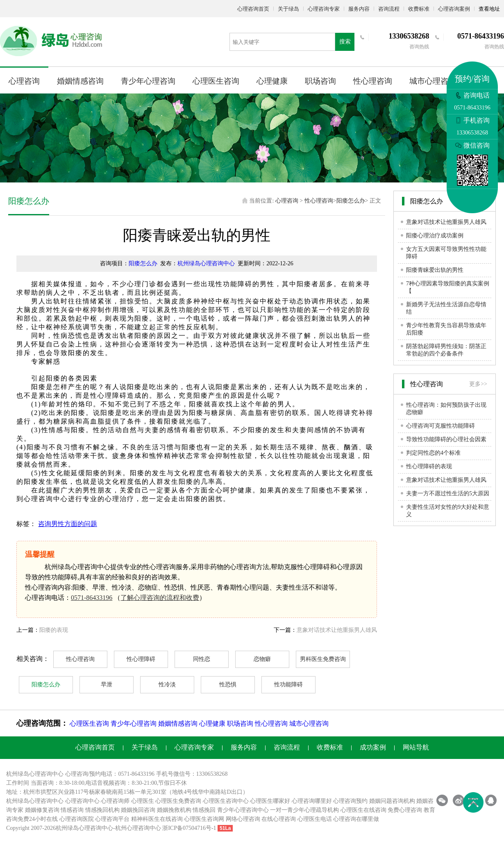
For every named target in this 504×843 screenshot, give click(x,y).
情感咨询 (72, 810)
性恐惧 (228, 685)
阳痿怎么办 (351, 201)
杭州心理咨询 (132, 828)
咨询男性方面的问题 (68, 524)
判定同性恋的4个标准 (433, 453)
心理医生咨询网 (204, 819)
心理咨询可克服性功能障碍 (440, 426)
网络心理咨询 (243, 819)
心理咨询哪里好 (312, 801)
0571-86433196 (92, 598)
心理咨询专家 (324, 9)
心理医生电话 (315, 819)
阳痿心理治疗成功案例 (435, 236)
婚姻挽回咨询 (138, 810)
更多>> (478, 384)
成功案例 (373, 747)
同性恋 (202, 659)
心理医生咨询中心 (226, 801)
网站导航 (416, 747)
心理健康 (272, 81)
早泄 (107, 685)
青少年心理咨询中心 (243, 810)
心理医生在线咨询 (363, 810)
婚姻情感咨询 (80, 81)
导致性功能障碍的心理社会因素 (446, 439)
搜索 (345, 42)
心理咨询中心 (82, 801)
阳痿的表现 (54, 630)
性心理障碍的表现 (429, 466)
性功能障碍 (288, 685)
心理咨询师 (115, 801)
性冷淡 (167, 685)
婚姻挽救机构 (174, 810)
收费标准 (419, 9)
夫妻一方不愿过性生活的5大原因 (448, 493)
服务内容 (359, 9)
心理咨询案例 (454, 9)
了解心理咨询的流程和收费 (160, 598)
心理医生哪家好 (270, 801)
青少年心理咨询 (148, 81)
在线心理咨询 (279, 819)
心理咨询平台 (112, 819)
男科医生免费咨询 (323, 659)
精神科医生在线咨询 (157, 819)
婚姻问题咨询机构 (392, 801)
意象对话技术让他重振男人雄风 (337, 630)
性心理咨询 (373, 81)
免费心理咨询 (405, 810)
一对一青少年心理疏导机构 (304, 810)
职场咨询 (320, 81)
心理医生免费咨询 (178, 801)
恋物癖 (262, 659)
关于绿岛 (288, 9)
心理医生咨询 (216, 81)
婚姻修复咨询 (42, 810)
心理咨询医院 (77, 819)
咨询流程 (389, 9)
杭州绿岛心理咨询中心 (206, 263)
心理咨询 (24, 81)
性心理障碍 (141, 659)
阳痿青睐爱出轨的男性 (435, 270)
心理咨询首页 (253, 9)
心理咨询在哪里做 (356, 819)
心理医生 (143, 801)
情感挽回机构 (102, 810)
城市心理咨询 (433, 81)
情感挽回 (204, 810)
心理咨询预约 (350, 801)
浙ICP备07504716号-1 (189, 828)
